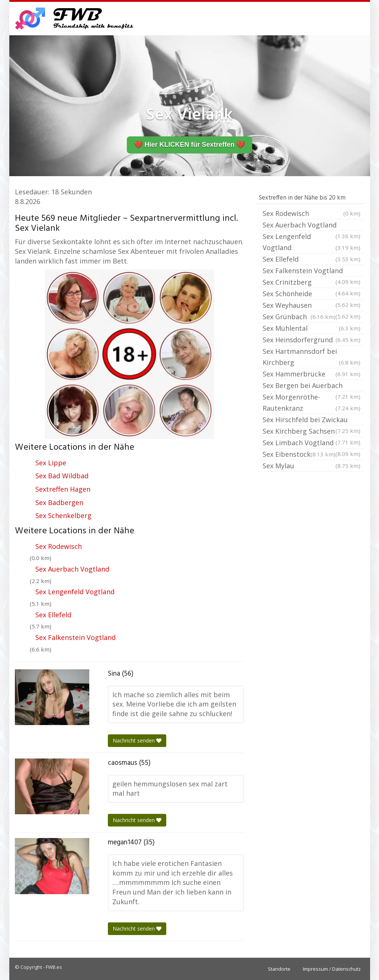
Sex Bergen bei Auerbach (311, 386)
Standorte (279, 969)
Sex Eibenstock (299, 454)
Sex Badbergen (59, 502)
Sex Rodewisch (59, 546)
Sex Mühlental (311, 328)
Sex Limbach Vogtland (311, 443)
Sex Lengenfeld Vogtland (75, 592)
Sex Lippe (51, 463)
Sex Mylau (311, 466)
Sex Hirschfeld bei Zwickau (311, 420)
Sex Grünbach (299, 317)
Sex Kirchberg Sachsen (311, 432)
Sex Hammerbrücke (311, 374)
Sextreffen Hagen (63, 489)
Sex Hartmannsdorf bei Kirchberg (311, 357)
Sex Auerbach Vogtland (72, 569)
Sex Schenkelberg (63, 515)
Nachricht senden (137, 740)
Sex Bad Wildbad (62, 476)
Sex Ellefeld (53, 615)
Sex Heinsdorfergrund (311, 340)
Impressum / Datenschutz (332, 969)
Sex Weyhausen (311, 306)
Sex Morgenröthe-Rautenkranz (311, 403)
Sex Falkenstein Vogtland (76, 637)
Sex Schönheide (311, 294)
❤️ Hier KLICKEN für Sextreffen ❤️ (189, 145)
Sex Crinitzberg (311, 283)
